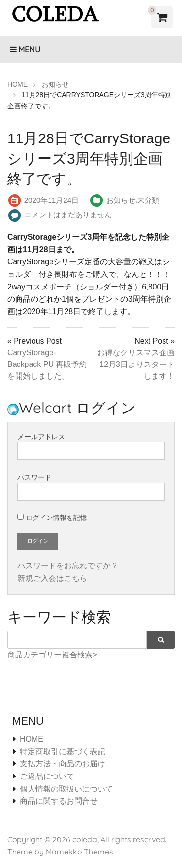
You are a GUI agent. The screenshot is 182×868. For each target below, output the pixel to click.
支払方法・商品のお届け (63, 764)
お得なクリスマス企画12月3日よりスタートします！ (136, 364)
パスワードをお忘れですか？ (68, 566)
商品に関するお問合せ (59, 801)
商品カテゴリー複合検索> (52, 655)
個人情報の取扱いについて (66, 789)
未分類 (148, 200)
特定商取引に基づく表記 (63, 752)
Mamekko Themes (79, 852)
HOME (32, 739)
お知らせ (121, 200)
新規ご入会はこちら (52, 578)
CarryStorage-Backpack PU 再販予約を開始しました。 (47, 364)
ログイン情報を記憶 (52, 518)
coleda (85, 839)
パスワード (91, 487)
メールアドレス (91, 446)
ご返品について (47, 776)
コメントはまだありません (68, 215)
